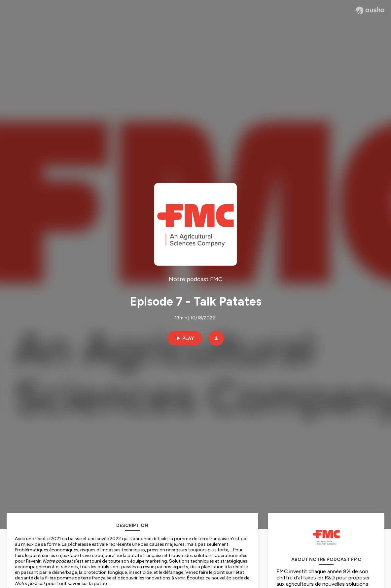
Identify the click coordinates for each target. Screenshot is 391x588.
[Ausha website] (370, 11)
